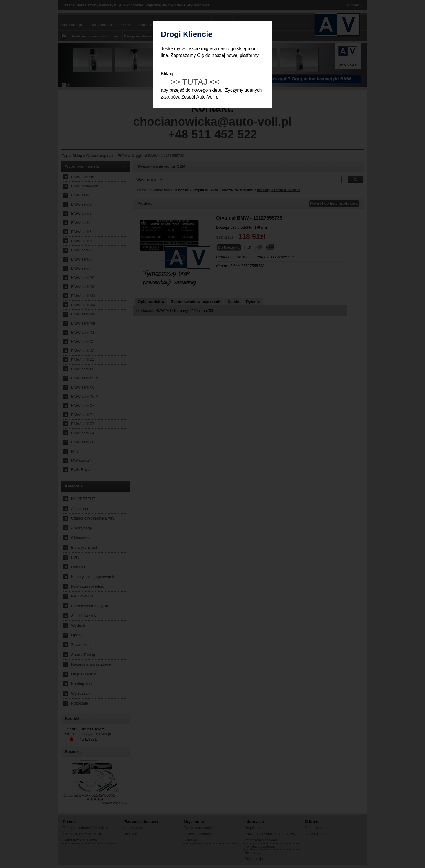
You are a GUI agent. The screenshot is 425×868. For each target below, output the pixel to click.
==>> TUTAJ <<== (195, 82)
